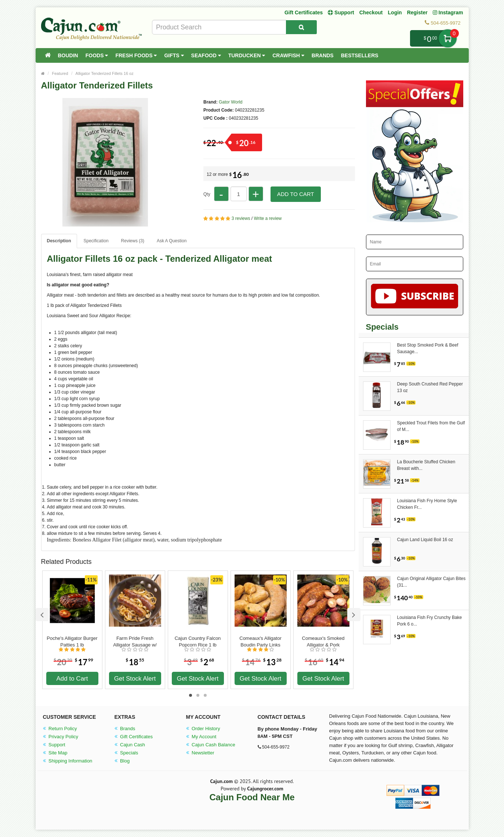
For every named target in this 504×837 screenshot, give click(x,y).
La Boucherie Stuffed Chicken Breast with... (426, 465)
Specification (96, 241)
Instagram (448, 12)
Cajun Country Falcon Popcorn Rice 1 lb (198, 642)
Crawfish (288, 55)
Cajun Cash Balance (211, 745)
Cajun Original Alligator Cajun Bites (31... (432, 582)
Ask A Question (172, 241)
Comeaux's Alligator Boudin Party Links (260, 642)
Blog (122, 761)
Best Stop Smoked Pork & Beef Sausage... (428, 348)
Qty (207, 194)
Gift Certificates (304, 12)
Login (395, 12)
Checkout (371, 12)
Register (417, 12)
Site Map (55, 753)
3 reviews (241, 218)
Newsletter (200, 753)
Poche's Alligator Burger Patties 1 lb (72, 642)
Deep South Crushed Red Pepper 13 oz (430, 387)
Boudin (68, 55)
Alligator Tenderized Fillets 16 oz (105, 73)
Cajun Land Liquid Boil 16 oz (425, 540)
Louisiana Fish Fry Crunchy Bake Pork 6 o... (430, 621)
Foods (97, 55)
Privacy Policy (61, 737)
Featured (60, 73)
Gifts (174, 55)
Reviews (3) (133, 241)
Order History (203, 729)
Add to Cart (296, 194)
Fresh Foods (136, 55)
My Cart (448, 38)
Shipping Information (68, 761)
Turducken (247, 55)
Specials (126, 753)
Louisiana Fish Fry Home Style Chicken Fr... (427, 504)
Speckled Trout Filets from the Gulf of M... (431, 426)
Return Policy (60, 729)
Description (59, 241)
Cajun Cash (130, 745)
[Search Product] (301, 27)
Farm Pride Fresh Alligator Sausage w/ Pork (135, 642)
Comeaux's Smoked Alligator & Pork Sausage (323, 642)
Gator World (231, 102)
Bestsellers (360, 55)
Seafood (206, 55)
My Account (201, 737)
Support (54, 745)
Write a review (268, 218)
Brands (323, 55)
